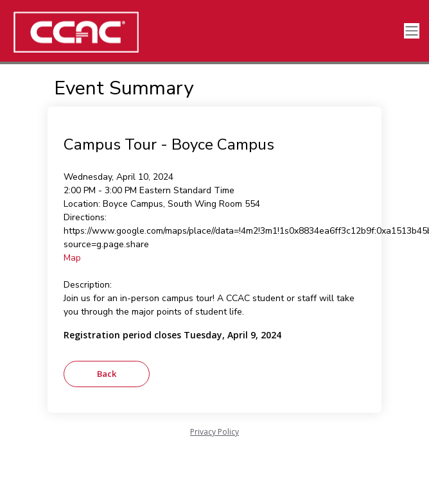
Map (72, 258)
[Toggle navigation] (412, 31)
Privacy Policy (214, 432)
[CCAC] (96, 32)
